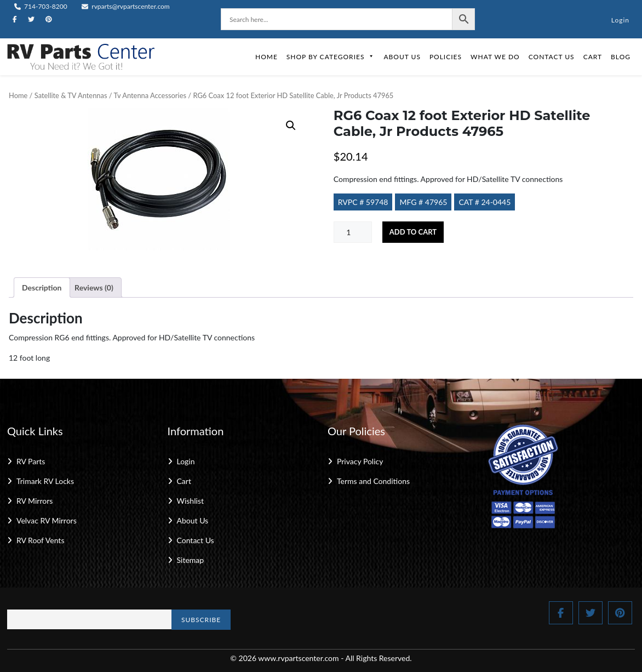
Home (266, 57)
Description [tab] (42, 287)
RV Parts (31, 461)
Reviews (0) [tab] (94, 287)
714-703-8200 (41, 6)
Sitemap (191, 560)
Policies (446, 57)
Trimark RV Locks (45, 481)
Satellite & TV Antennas (71, 95)
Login (620, 20)
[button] (291, 126)
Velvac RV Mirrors (47, 520)
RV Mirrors (35, 501)
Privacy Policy (360, 461)
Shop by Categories (331, 57)
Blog (621, 57)
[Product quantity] (353, 232)
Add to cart (413, 232)
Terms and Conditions (373, 481)
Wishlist (190, 501)
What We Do (495, 57)
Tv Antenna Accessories (150, 95)
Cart (593, 57)
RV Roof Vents (40, 540)
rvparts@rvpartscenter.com (126, 6)
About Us (402, 57)
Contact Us (552, 57)
